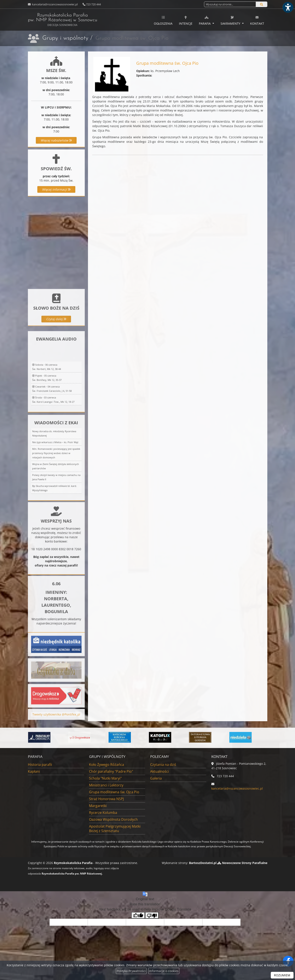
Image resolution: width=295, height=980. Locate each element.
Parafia (205, 20)
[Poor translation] (152, 915)
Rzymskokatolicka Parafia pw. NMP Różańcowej (63, 20)
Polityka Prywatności (131, 971)
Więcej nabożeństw (56, 140)
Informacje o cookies (164, 971)
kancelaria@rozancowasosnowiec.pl (54, 4)
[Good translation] (138, 915)
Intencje (186, 20)
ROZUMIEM (282, 975)
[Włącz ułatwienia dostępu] (288, 7)
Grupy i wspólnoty (65, 38)
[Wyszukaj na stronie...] (230, 4)
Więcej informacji (56, 189)
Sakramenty (231, 20)
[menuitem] (163, 20)
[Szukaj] (262, 4)
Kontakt (257, 20)
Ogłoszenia (163, 20)
